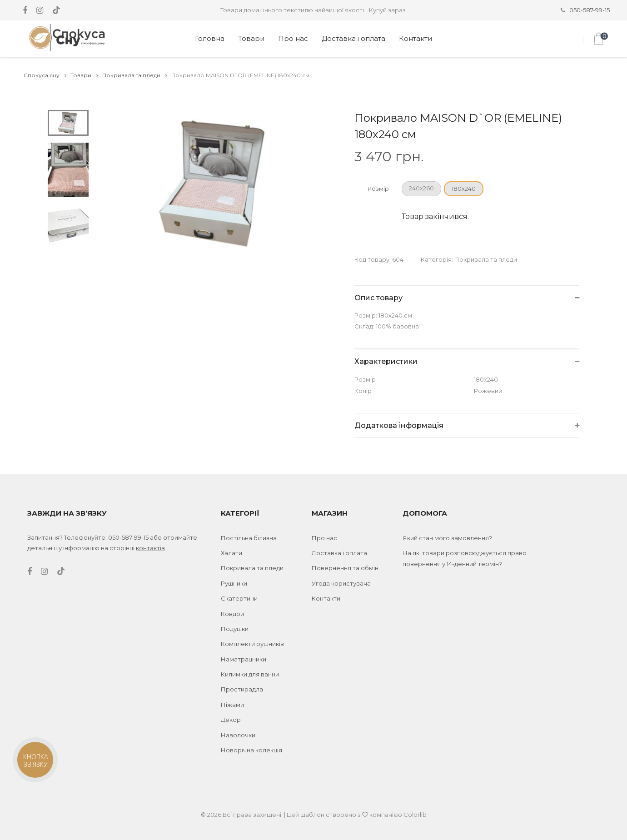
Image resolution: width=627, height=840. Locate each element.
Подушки (235, 629)
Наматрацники (244, 659)
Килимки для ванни (250, 674)
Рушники (234, 583)
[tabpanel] (216, 183)
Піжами (232, 705)
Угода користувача (341, 583)
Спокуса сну (45, 75)
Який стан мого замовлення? (447, 538)
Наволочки (238, 735)
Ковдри (232, 614)
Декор (231, 720)
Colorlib (415, 815)
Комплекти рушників (252, 644)
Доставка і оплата (353, 38)
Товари (251, 38)
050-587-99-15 (590, 10)
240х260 (421, 188)
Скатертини (239, 598)
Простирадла (242, 689)
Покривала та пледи (135, 75)
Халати (231, 553)
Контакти (416, 38)
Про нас (293, 38)
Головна (210, 38)
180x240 (464, 189)
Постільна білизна (249, 538)
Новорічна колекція (251, 750)
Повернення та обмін (345, 568)
